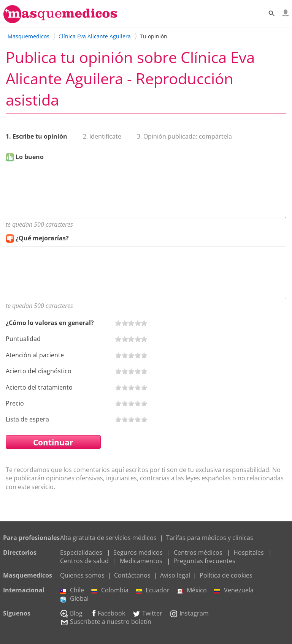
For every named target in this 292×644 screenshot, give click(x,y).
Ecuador (153, 590)
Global (74, 598)
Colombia (110, 590)
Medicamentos (141, 561)
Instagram (189, 613)
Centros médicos (198, 552)
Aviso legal (175, 575)
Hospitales (249, 552)
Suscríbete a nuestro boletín (106, 622)
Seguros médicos (138, 552)
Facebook (107, 613)
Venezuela (234, 590)
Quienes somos (82, 575)
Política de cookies (226, 575)
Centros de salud (84, 561)
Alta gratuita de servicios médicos (108, 538)
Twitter (147, 613)
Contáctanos (132, 575)
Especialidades (81, 552)
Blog (71, 613)
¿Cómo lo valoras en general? (50, 323)
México (192, 590)
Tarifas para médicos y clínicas (210, 538)
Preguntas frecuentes (204, 561)
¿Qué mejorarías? (42, 238)
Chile (72, 590)
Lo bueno (30, 157)
